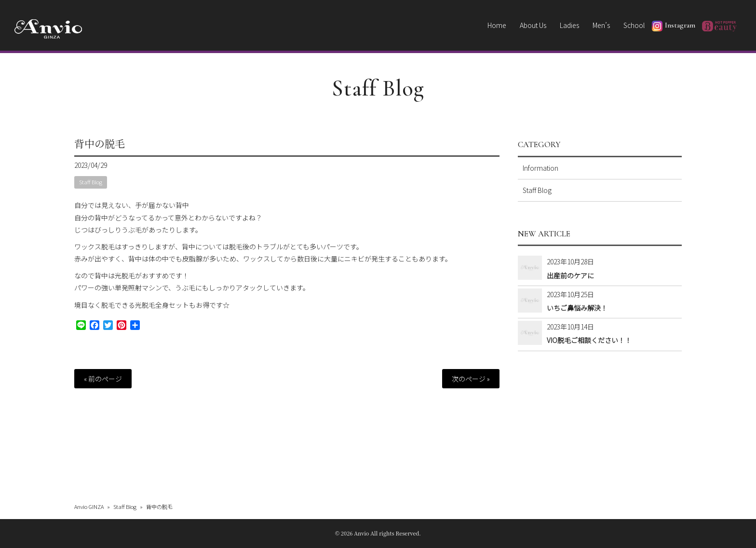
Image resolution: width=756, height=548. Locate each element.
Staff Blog (378, 88)
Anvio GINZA (89, 507)
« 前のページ (103, 379)
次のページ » (471, 379)
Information (540, 168)
